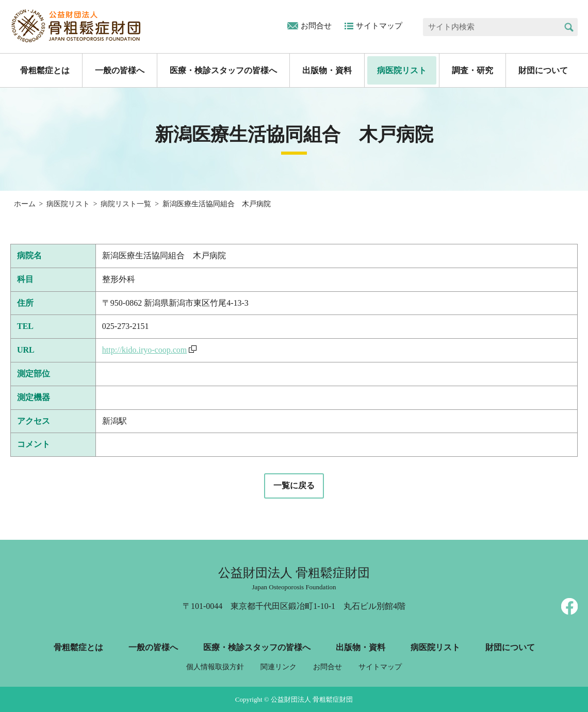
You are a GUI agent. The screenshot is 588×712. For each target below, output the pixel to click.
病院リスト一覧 (126, 204)
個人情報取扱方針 (215, 667)
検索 (569, 27)
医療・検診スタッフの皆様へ (223, 70)
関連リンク (279, 667)
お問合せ (316, 26)
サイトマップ (379, 26)
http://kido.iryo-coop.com (144, 350)
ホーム (25, 204)
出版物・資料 (327, 70)
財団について (543, 70)
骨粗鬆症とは (45, 70)
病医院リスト (402, 70)
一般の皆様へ (120, 70)
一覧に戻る (294, 485)
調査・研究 (472, 70)
